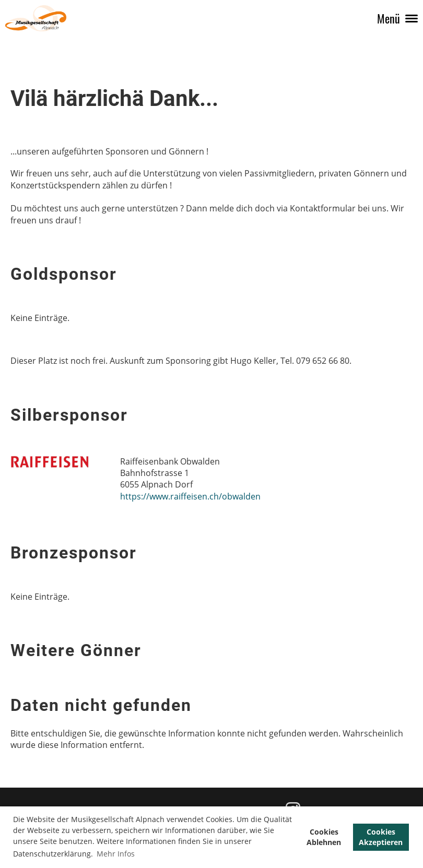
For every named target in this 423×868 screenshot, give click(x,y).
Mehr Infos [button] (116, 854)
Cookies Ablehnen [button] (324, 837)
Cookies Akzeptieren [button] (381, 837)
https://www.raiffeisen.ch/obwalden (190, 496)
